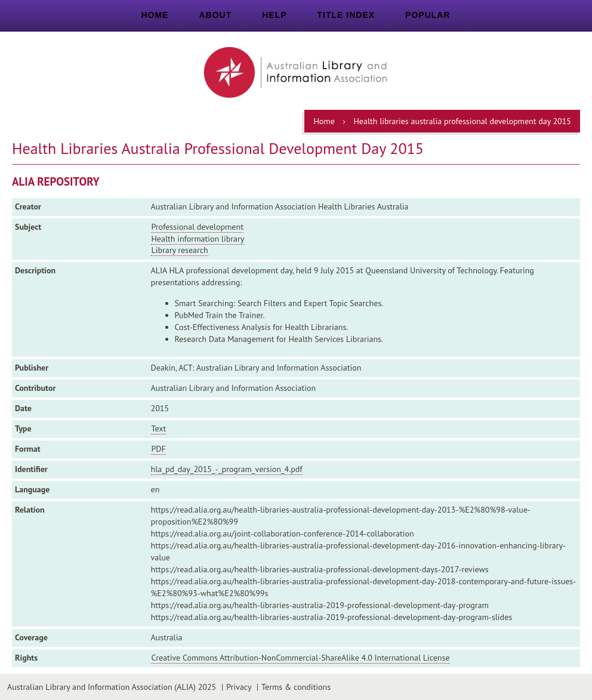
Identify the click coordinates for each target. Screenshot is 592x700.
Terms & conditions (296, 687)
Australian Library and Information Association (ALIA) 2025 (112, 687)
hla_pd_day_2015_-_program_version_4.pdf (227, 469)
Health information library (198, 239)
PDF (158, 449)
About (215, 15)
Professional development (197, 227)
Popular (428, 15)
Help (274, 15)
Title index (346, 15)
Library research (179, 250)
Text (158, 428)
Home (155, 15)
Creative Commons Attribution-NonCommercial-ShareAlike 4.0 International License (300, 658)
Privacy (239, 687)
